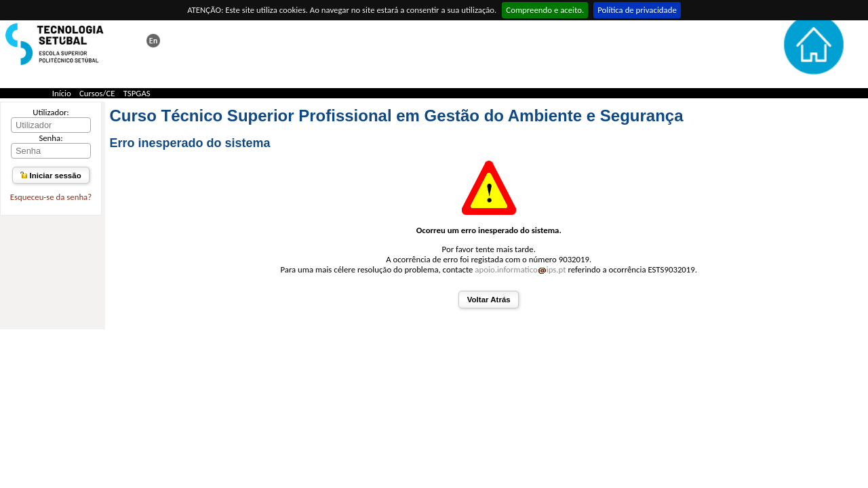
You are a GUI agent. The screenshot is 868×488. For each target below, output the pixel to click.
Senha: (51, 138)
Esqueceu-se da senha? (51, 197)
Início (62, 93)
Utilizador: (51, 112)
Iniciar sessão (51, 176)
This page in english (153, 41)
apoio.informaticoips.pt (520, 269)
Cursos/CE (97, 93)
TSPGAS (137, 93)
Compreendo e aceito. (545, 10)
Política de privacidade (637, 10)
